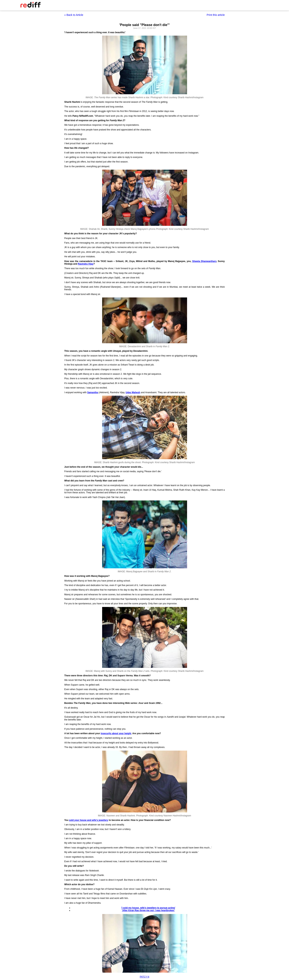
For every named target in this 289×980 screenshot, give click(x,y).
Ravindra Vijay (86, 264)
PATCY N (144, 977)
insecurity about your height (116, 733)
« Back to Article (74, 15)
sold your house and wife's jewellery (89, 820)
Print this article (216, 15)
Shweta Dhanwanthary (204, 261)
